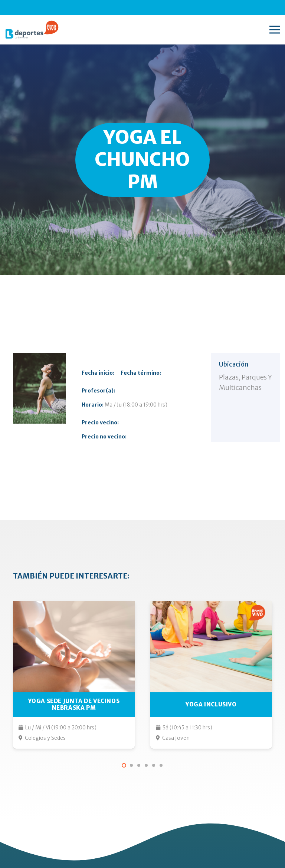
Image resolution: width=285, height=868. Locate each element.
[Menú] (275, 30)
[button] (124, 765)
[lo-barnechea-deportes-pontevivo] (32, 30)
